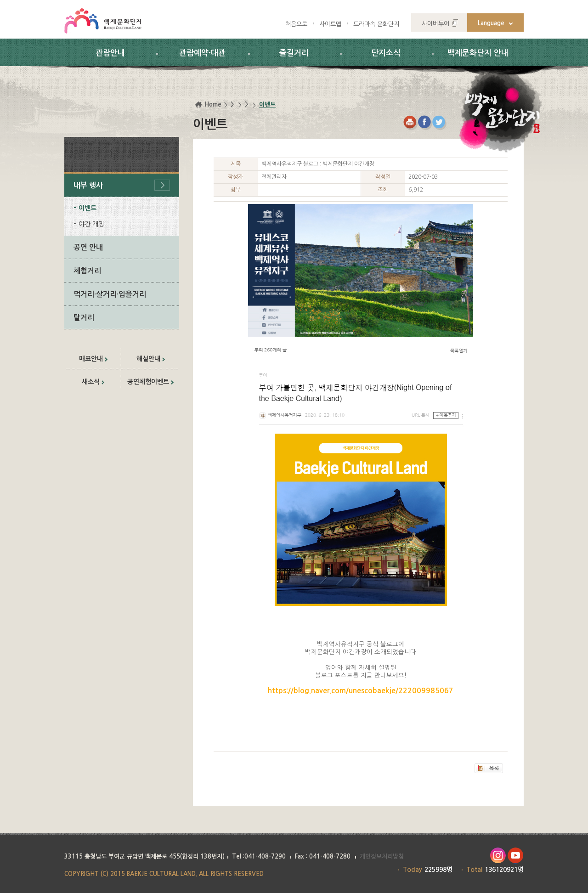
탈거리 (84, 318)
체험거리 (87, 271)
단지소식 (386, 53)
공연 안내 (88, 247)
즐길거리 (294, 53)
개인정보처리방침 (382, 856)
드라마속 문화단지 (376, 24)
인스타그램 (498, 856)
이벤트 (88, 208)
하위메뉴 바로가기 (0, 0)
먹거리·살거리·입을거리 (110, 294)
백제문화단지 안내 (478, 53)
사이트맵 (330, 24)
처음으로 (296, 24)
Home (213, 105)
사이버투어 (435, 24)
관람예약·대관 (202, 53)
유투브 (516, 856)
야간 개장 (91, 224)
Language (491, 23)
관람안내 (110, 53)
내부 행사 (88, 185)
